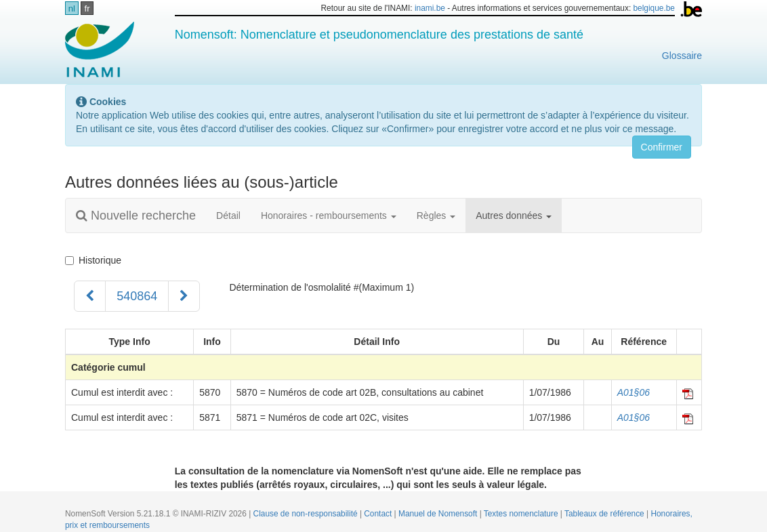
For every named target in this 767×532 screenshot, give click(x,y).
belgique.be (654, 8)
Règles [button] (436, 216)
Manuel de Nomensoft (439, 514)
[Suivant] (184, 296)
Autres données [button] (514, 216)
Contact (379, 514)
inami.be (430, 8)
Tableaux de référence (605, 514)
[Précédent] (90, 296)
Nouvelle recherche (136, 216)
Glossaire (682, 56)
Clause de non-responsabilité (307, 514)
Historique (93, 260)
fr (87, 8)
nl (72, 8)
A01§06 (634, 392)
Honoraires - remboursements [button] (329, 216)
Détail (228, 216)
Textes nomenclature (522, 514)
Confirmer (662, 147)
